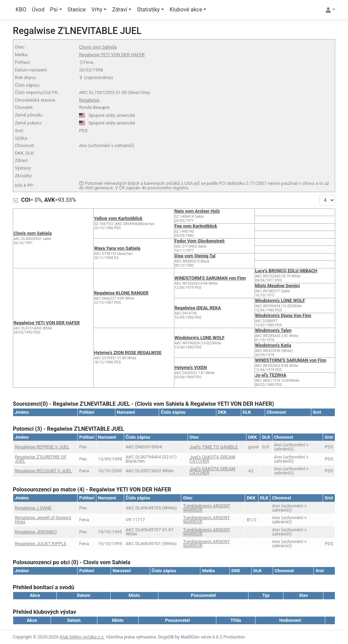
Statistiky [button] (148, 10)
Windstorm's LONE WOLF (280, 300)
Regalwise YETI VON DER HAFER (112, 55)
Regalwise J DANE (33, 508)
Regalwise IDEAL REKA (198, 308)
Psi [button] (54, 10)
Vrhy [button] (97, 10)
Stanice (77, 10)
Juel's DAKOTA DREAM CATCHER (212, 459)
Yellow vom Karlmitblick (118, 218)
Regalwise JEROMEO (36, 532)
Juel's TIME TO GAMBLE (214, 447)
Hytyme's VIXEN (191, 367)
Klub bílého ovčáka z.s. (82, 637)
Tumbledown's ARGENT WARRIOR (206, 508)
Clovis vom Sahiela (98, 47)
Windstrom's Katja (273, 345)
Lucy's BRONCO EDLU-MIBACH (286, 271)
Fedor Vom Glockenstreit (200, 241)
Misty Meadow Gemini (278, 286)
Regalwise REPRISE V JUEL (42, 447)
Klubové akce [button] (186, 10)
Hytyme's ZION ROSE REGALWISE (128, 353)
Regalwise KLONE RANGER (121, 293)
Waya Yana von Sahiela (117, 248)
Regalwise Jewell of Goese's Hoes (43, 520)
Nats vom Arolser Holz (197, 211)
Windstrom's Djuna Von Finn (283, 315)
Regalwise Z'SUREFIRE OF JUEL (41, 459)
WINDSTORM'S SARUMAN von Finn (210, 278)
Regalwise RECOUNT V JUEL (43, 471)
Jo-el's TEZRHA (271, 375)
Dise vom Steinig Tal (195, 256)
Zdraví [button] (120, 10)
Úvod (38, 10)
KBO (21, 10)
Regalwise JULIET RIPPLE (41, 544)
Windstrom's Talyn (273, 330)
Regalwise (89, 100)
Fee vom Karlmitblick (196, 226)
